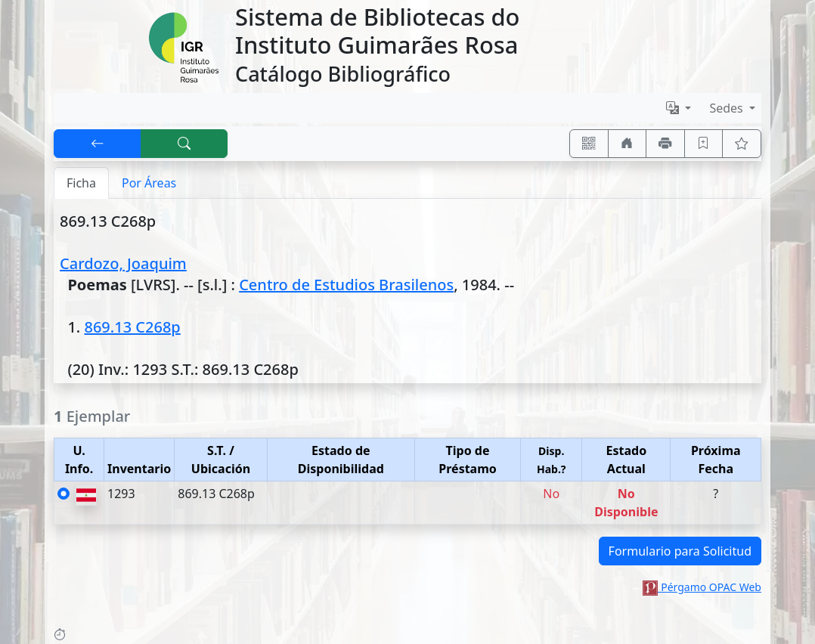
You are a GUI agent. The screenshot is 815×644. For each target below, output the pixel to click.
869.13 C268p (132, 327)
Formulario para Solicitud (680, 551)
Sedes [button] (728, 108)
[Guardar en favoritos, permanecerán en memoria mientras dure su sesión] (704, 144)
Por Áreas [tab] (149, 183)
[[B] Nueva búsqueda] (184, 144)
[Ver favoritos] (742, 144)
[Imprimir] (665, 144)
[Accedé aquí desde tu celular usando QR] (589, 144)
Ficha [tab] (81, 183)
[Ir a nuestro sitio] (628, 144)
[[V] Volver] (98, 144)
